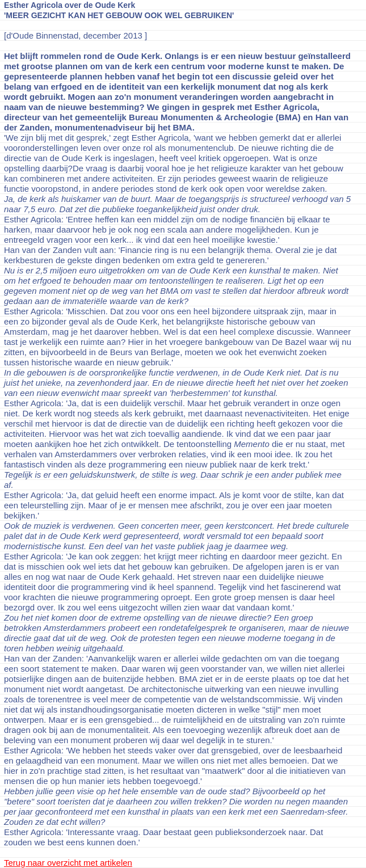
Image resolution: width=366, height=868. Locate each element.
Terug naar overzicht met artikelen (68, 863)
